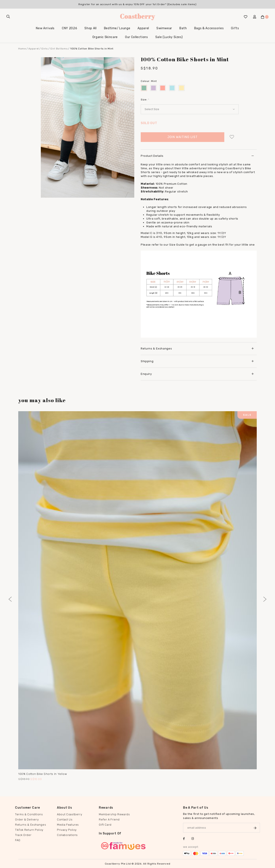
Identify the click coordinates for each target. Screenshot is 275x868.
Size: (145, 100)
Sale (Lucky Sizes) (169, 37)
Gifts (235, 28)
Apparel (143, 28)
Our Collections (137, 37)
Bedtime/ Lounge (117, 28)
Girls (44, 49)
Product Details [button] (197, 156)
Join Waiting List (183, 137)
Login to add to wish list (232, 137)
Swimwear (164, 28)
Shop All (90, 28)
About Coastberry (70, 814)
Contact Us (65, 820)
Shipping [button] (197, 361)
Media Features (68, 825)
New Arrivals (45, 28)
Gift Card (105, 825)
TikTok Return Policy (29, 830)
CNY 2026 (70, 28)
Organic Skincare (105, 37)
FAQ (18, 840)
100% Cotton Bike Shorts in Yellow (43, 774)
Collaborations (67, 835)
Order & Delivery (27, 820)
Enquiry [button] (197, 374)
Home (22, 49)
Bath (183, 28)
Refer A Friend (109, 820)
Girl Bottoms (59, 49)
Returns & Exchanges (31, 825)
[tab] (199, 156)
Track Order (23, 835)
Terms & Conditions (29, 814)
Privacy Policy (67, 830)
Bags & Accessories (209, 28)
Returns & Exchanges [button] (197, 349)
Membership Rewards (114, 814)
